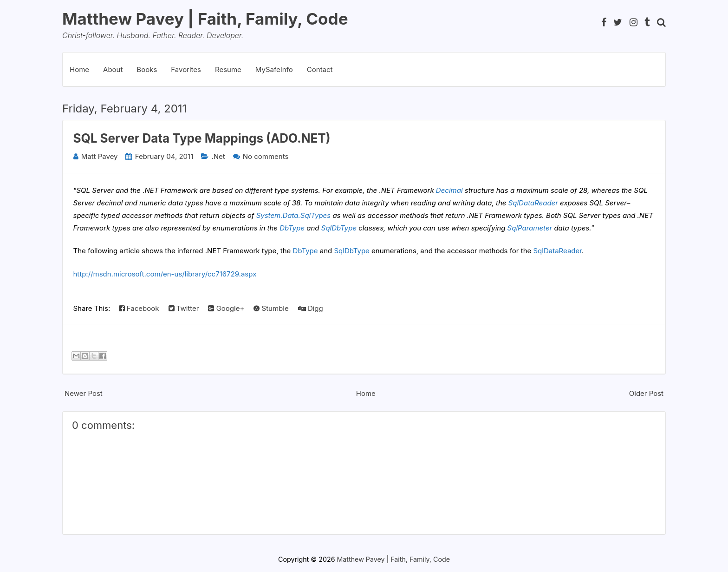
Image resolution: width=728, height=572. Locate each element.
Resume (228, 69)
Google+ (226, 308)
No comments (266, 156)
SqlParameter (530, 228)
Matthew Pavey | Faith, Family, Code (205, 19)
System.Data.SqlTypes (294, 215)
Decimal (449, 190)
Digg (311, 308)
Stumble (271, 308)
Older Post (646, 393)
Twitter (184, 308)
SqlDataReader (533, 203)
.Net (218, 156)
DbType (292, 228)
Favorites (186, 69)
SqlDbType (339, 228)
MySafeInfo (274, 69)
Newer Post (84, 393)
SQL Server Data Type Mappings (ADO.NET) (202, 138)
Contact (320, 69)
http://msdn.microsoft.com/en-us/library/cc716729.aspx (165, 274)
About (113, 69)
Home (79, 69)
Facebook (139, 308)
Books (147, 69)
